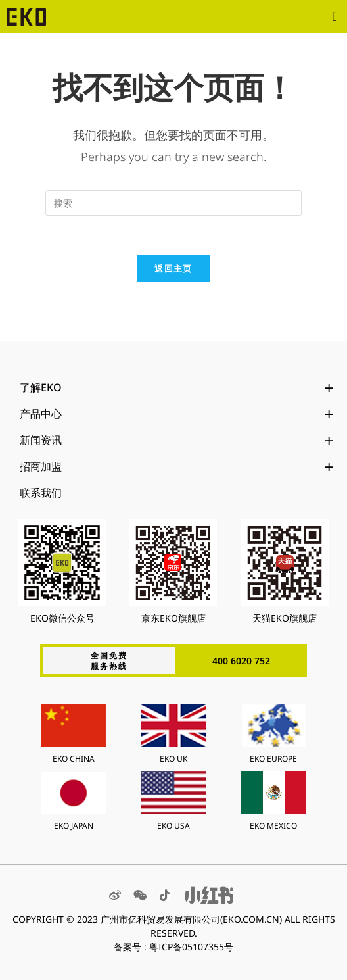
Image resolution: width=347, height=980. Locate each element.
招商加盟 (177, 466)
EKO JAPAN (74, 826)
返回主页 (173, 268)
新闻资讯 (177, 440)
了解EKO (177, 387)
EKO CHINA (74, 759)
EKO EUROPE (273, 759)
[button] (335, 16)
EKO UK (173, 759)
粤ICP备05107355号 (191, 947)
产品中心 (177, 414)
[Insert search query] (173, 203)
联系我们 (41, 493)
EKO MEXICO (273, 826)
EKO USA (173, 826)
